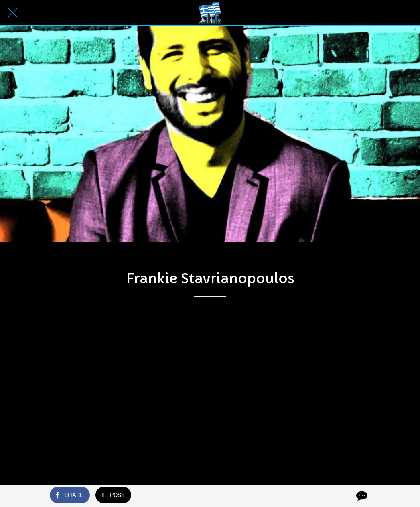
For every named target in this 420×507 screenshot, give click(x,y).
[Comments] (361, 496)
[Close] (13, 13)
